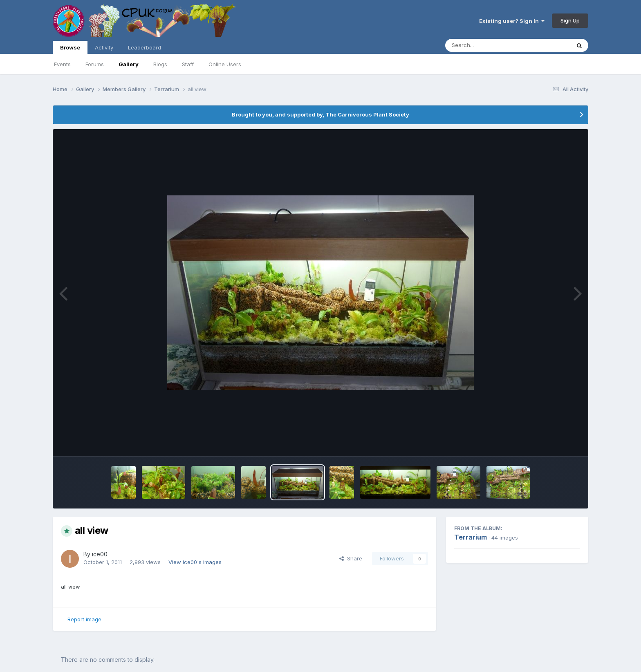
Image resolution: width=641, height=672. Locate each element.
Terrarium (471, 537)
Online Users (225, 64)
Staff (188, 64)
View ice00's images (195, 562)
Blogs (160, 64)
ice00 (100, 554)
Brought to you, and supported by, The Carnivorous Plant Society (320, 114)
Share (351, 558)
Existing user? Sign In (512, 21)
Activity (104, 47)
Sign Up (570, 20)
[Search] (485, 45)
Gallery (129, 64)
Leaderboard (145, 47)
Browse (70, 49)
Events (62, 64)
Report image (84, 619)
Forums (95, 64)
